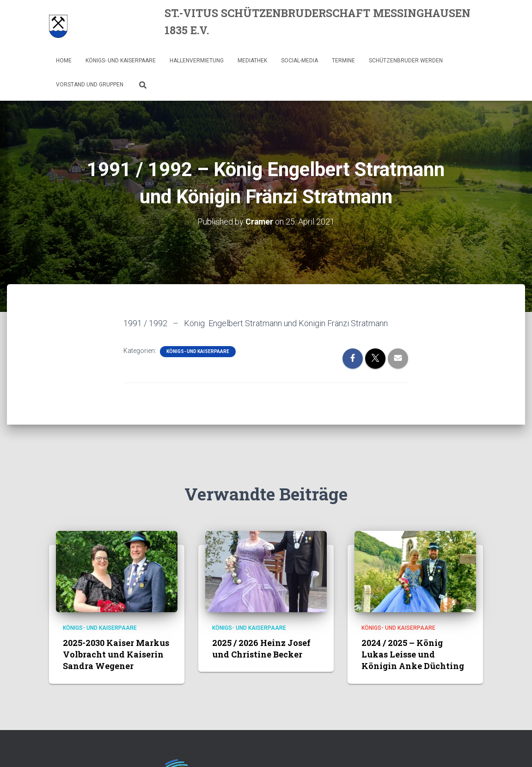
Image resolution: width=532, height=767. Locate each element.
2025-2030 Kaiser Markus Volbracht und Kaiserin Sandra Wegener (116, 654)
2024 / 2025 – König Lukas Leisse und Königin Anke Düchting (413, 654)
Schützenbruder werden (406, 61)
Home (64, 61)
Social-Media (300, 61)
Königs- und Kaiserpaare (121, 61)
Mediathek (252, 61)
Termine (343, 61)
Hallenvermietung (197, 61)
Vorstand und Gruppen (90, 85)
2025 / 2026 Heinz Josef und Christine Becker (261, 648)
